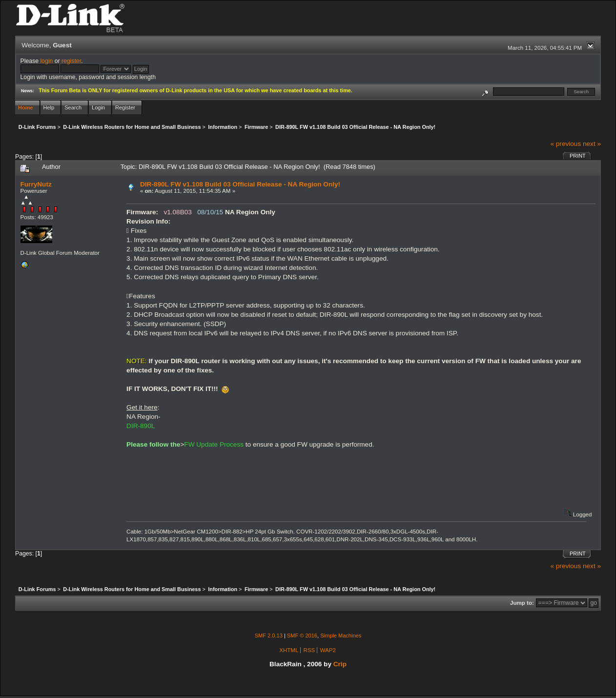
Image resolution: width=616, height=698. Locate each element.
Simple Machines (341, 636)
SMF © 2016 (302, 636)
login (46, 61)
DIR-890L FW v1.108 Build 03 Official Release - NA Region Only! (240, 184)
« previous (565, 144)
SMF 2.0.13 (269, 636)
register (71, 61)
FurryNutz (36, 184)
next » (592, 144)
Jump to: (522, 603)
